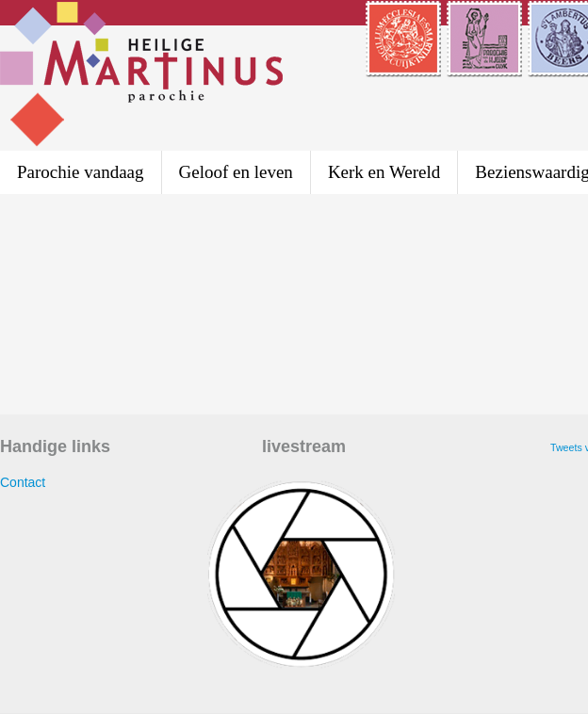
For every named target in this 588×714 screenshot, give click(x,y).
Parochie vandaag (81, 172)
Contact (23, 482)
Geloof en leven (236, 172)
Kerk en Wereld (384, 172)
